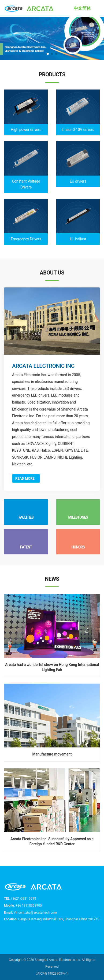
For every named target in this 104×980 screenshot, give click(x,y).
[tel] (5, 932)
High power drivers (26, 130)
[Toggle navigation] (99, 8)
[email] (15, 932)
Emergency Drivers (26, 239)
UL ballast (78, 239)
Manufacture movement (52, 754)
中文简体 (82, 8)
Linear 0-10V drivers (78, 130)
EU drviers (78, 181)
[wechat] (25, 932)
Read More (26, 478)
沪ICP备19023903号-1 (52, 974)
